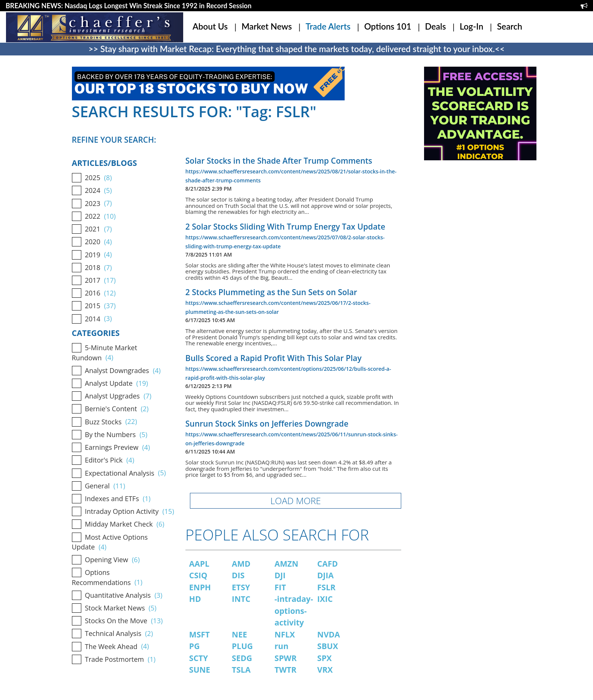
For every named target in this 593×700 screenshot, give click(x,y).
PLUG (242, 646)
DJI (280, 575)
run (282, 646)
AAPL (199, 564)
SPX (325, 658)
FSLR (326, 587)
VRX (325, 670)
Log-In (471, 26)
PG (194, 646)
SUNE (200, 670)
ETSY (241, 587)
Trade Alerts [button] (328, 26)
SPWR (286, 658)
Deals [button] (435, 26)
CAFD (328, 564)
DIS (238, 575)
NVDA (329, 634)
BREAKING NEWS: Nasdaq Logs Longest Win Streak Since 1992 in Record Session (128, 6)
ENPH (200, 587)
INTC (241, 599)
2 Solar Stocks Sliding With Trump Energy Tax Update (285, 227)
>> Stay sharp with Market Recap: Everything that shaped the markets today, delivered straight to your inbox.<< (296, 49)
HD (195, 599)
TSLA (241, 670)
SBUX (328, 646)
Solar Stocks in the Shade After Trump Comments (279, 161)
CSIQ (198, 575)
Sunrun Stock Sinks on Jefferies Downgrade (267, 424)
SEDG (242, 658)
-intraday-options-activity (294, 611)
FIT (280, 587)
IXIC (325, 599)
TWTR (286, 670)
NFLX (285, 634)
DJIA (326, 575)
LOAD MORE (296, 501)
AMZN (287, 564)
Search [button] (510, 26)
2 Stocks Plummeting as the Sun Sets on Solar (271, 292)
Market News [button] (267, 26)
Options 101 (388, 26)
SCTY (199, 658)
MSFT (199, 634)
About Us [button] (210, 26)
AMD (241, 564)
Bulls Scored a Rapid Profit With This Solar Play (273, 358)
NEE (240, 634)
